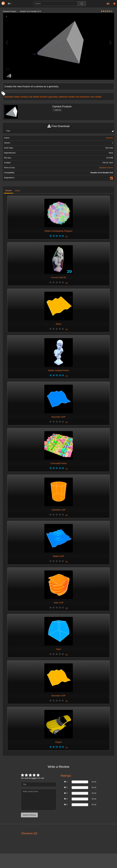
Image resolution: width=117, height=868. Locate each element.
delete (36, 97)
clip (30, 97)
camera (24, 97)
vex (92, 97)
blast (17, 97)
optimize (63, 97)
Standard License (106, 168)
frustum (44, 97)
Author (18, 191)
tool (77, 97)
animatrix (9, 97)
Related (9, 191)
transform (85, 97)
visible (98, 97)
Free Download (58, 126)
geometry (53, 97)
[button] (10, 4)
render (71, 97)
